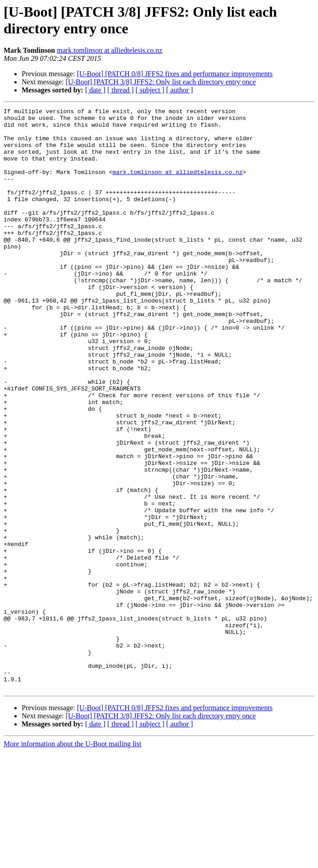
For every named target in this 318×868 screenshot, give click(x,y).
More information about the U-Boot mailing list (73, 860)
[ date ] (95, 90)
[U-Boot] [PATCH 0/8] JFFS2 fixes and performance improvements (175, 74)
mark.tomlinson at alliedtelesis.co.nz (109, 50)
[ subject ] (150, 90)
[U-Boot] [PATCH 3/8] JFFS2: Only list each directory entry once (161, 82)
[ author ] (180, 90)
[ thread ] (120, 90)
